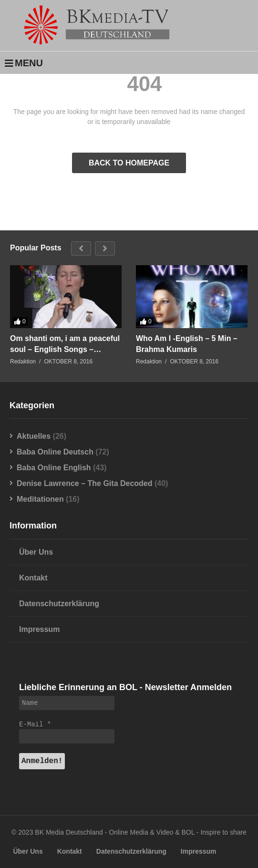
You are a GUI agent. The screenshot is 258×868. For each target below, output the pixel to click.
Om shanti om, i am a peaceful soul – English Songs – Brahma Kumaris (65, 344)
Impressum (39, 629)
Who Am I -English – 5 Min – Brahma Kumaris (187, 344)
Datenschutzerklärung (59, 604)
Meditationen (40, 499)
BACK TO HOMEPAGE (129, 163)
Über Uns (36, 552)
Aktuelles (34, 436)
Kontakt (33, 578)
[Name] (67, 703)
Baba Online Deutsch (55, 452)
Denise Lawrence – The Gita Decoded (85, 483)
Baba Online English (54, 468)
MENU (24, 63)
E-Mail (35, 724)
